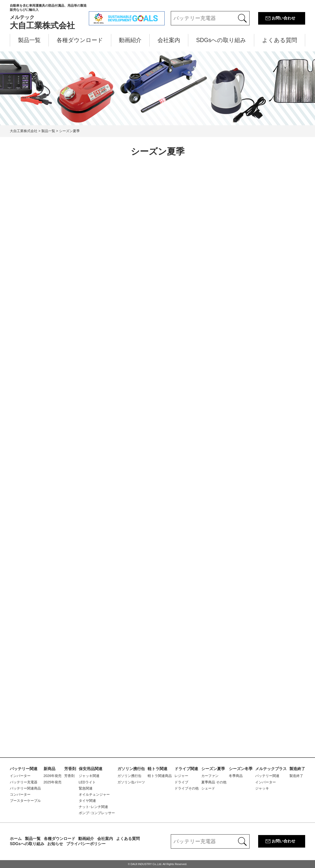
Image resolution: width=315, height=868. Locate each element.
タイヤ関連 (87, 801)
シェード (208, 788)
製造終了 (297, 769)
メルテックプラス (271, 769)
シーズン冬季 (241, 769)
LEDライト (87, 782)
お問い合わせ (283, 18)
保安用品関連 (91, 769)
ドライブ (181, 782)
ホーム (16, 839)
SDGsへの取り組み (221, 40)
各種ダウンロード (80, 40)
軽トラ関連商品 (160, 776)
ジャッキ (262, 788)
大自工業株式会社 (49, 17)
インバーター (20, 776)
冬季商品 (236, 776)
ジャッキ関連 (89, 776)
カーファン (210, 776)
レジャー (181, 776)
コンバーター (20, 794)
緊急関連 (86, 788)
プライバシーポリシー (86, 844)
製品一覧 (29, 40)
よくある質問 (280, 40)
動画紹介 (130, 40)
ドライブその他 (187, 788)
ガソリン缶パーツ (131, 782)
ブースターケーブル (25, 801)
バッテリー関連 (24, 769)
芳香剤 (70, 769)
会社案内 (169, 40)
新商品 (49, 769)
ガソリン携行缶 (131, 769)
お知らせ (55, 844)
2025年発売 (53, 782)
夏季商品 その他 (214, 782)
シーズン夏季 (213, 769)
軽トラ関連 (157, 769)
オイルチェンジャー (94, 794)
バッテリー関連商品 (25, 788)
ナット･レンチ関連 (93, 807)
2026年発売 (53, 776)
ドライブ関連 (186, 769)
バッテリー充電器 (24, 782)
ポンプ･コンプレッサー (97, 813)
